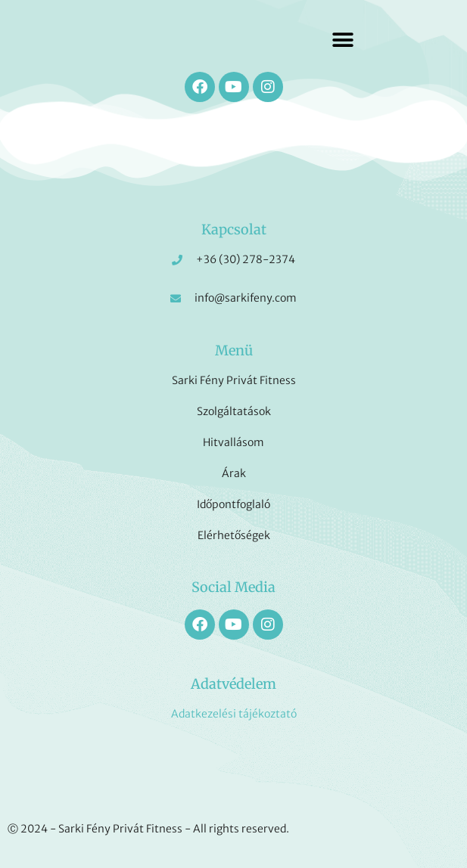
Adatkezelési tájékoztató (234, 714)
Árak (234, 473)
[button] (342, 40)
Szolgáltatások (234, 411)
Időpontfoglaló (233, 504)
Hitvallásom (233, 442)
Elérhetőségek (234, 535)
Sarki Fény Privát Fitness (234, 380)
